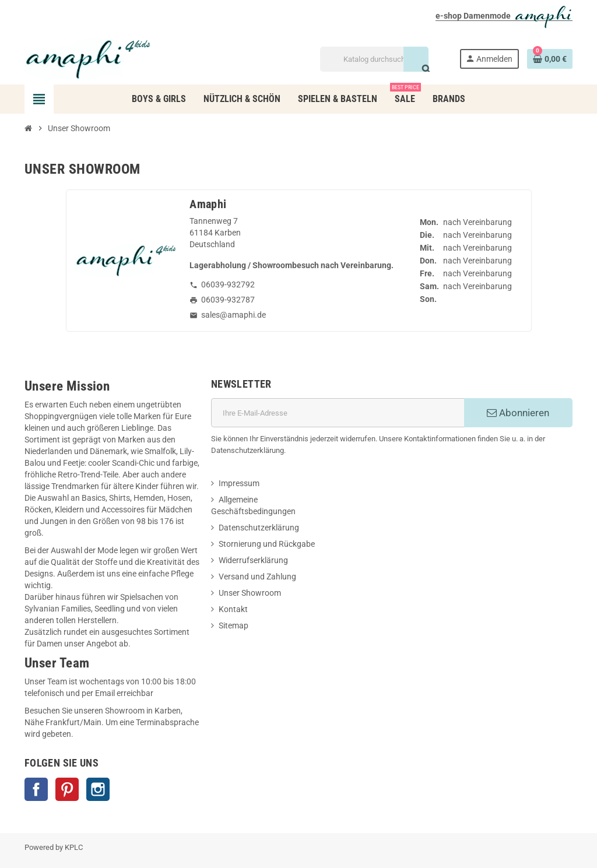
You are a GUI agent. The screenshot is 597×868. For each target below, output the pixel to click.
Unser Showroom (250, 593)
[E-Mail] (338, 413)
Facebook (36, 789)
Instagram (98, 789)
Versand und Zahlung (257, 577)
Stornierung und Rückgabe (267, 544)
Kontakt (233, 609)
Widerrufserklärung (253, 560)
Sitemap (233, 625)
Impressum (239, 483)
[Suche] (374, 59)
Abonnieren (518, 413)
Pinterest (67, 789)
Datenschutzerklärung (259, 528)
